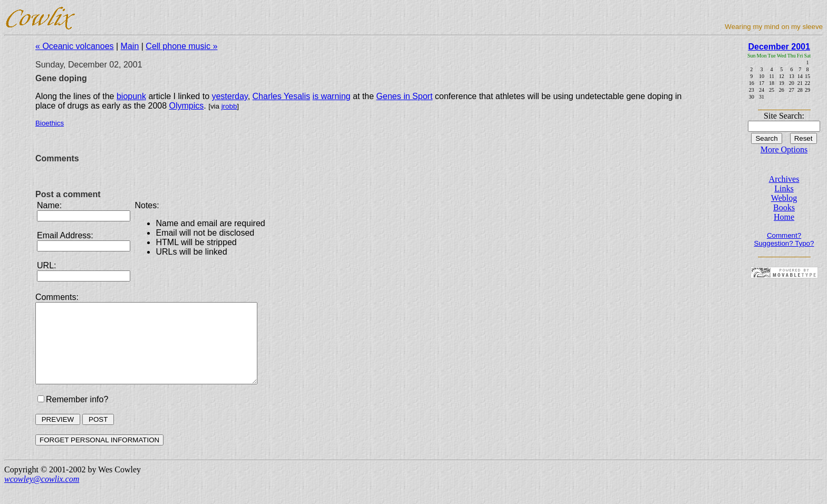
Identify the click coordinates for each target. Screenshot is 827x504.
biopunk (131, 96)
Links (784, 188)
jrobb (229, 106)
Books (784, 207)
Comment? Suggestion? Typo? (784, 239)
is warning (331, 96)
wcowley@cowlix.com (42, 495)
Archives (784, 179)
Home (784, 217)
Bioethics (50, 123)
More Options (784, 149)
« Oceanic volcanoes (75, 46)
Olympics (187, 106)
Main (130, 46)
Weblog (784, 198)
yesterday (229, 96)
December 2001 (779, 47)
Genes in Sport (404, 96)
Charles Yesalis (281, 96)
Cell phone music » (181, 46)
